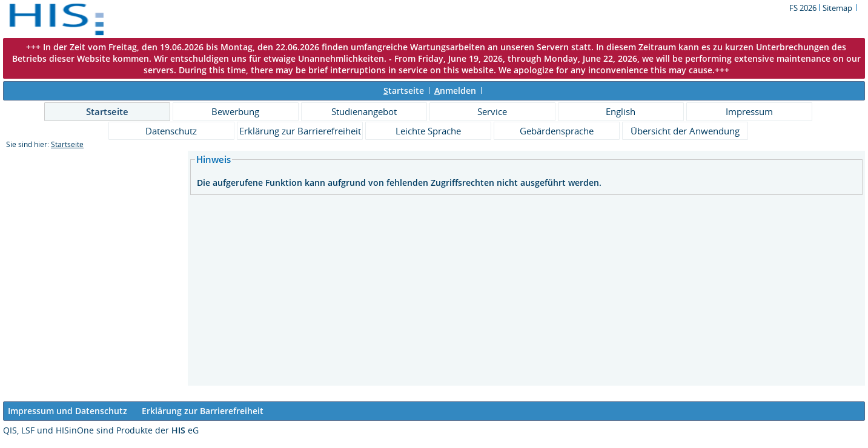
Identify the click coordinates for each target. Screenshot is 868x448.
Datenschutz (171, 131)
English (621, 111)
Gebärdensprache (557, 131)
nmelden (455, 91)
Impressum (749, 111)
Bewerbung (235, 111)
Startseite (107, 111)
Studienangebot (364, 111)
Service (492, 111)
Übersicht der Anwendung (685, 131)
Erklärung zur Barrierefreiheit (300, 131)
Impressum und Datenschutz (68, 411)
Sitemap (837, 8)
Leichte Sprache (428, 131)
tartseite (404, 91)
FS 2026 (804, 8)
